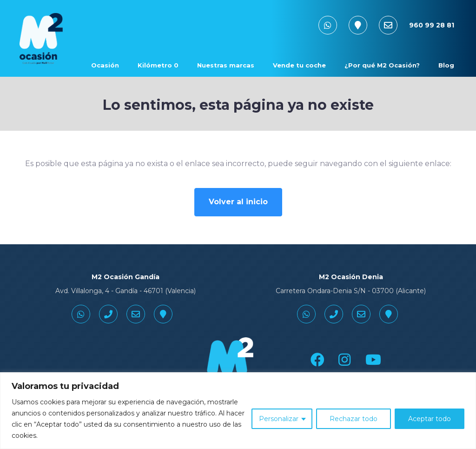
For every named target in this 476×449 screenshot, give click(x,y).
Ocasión (105, 65)
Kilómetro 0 (158, 65)
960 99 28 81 (432, 25)
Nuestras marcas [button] (226, 65)
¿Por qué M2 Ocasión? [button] (382, 65)
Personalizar (279, 419)
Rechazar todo (354, 419)
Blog (446, 65)
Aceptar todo (430, 419)
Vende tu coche (299, 65)
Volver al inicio (238, 202)
